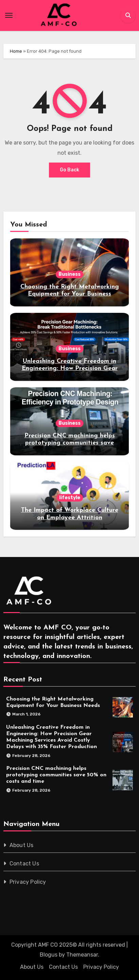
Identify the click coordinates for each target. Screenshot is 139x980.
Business (69, 274)
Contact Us (24, 864)
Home (16, 51)
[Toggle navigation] (9, 15)
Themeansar (82, 955)
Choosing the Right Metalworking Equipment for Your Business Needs (70, 294)
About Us (22, 845)
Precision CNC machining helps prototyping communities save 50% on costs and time (70, 443)
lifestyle (70, 498)
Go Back (69, 170)
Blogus (49, 955)
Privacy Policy (28, 882)
